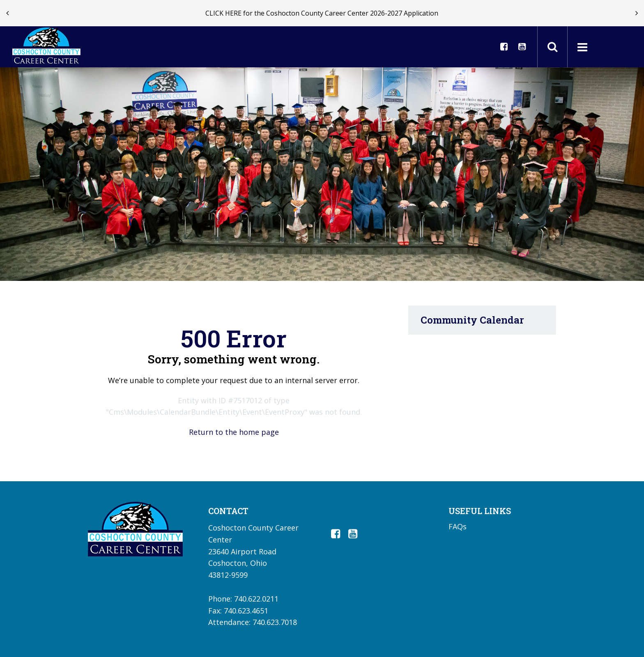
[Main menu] (582, 47)
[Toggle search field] (552, 47)
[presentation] (7, 13)
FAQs (458, 526)
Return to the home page (234, 432)
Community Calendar (472, 320)
